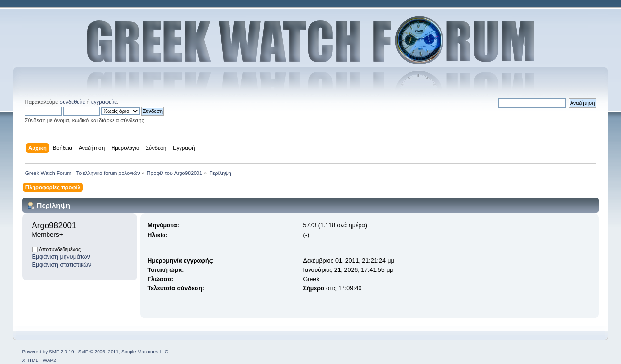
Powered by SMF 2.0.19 (48, 352)
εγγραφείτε (104, 102)
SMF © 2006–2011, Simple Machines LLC (123, 352)
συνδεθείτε (72, 102)
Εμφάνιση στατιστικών (62, 265)
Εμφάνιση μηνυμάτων (61, 257)
